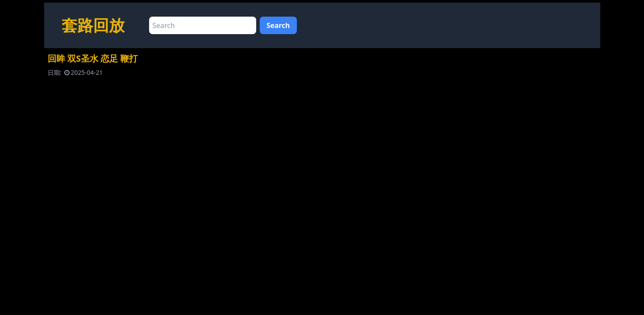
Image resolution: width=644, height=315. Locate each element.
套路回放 (93, 25)
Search (278, 25)
